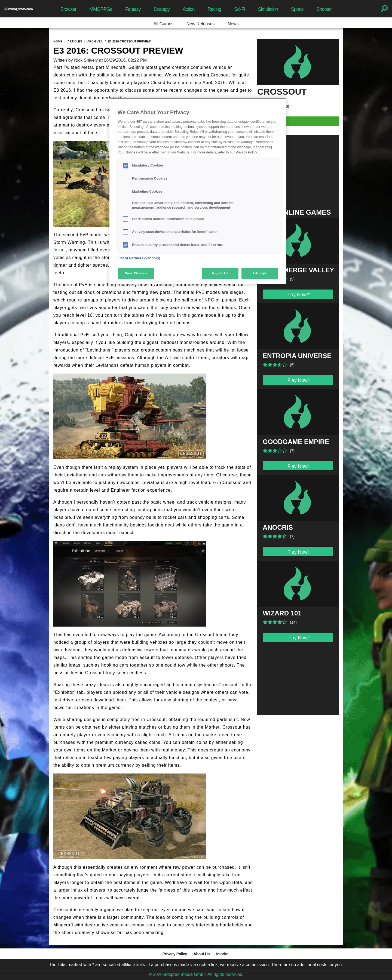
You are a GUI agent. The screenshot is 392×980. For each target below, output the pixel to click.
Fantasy (133, 9)
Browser (68, 9)
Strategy (161, 9)
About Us (202, 954)
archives (95, 41)
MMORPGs (101, 9)
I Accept (260, 273)
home (58, 41)
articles (75, 41)
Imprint (222, 954)
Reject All (220, 273)
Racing (215, 9)
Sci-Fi (240, 9)
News (233, 24)
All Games (164, 24)
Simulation (268, 9)
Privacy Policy (175, 954)
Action (189, 9)
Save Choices (136, 273)
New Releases (200, 24)
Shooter (324, 9)
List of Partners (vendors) (139, 258)
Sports (297, 9)
